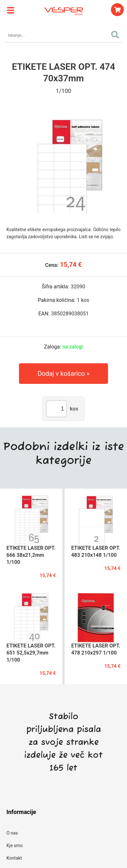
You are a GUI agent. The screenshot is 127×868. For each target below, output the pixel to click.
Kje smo (15, 845)
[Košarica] (117, 10)
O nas (12, 833)
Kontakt (14, 858)
